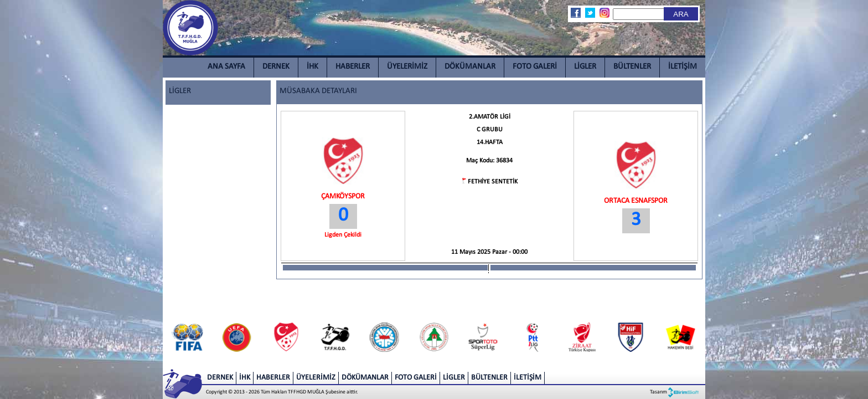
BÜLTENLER (632, 67)
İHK (312, 67)
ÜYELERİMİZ (407, 67)
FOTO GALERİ (535, 67)
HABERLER (353, 67)
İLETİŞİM (683, 67)
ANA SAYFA (226, 67)
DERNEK (276, 67)
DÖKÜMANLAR (470, 67)
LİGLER (585, 67)
